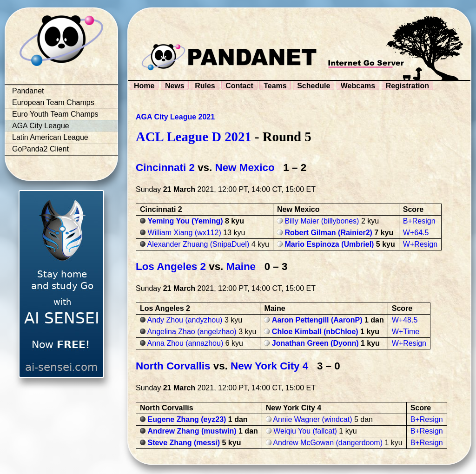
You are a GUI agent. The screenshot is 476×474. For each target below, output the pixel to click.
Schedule (314, 86)
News (175, 86)
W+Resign (420, 244)
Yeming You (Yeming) (185, 221)
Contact (239, 86)
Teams (275, 86)
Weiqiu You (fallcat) (305, 431)
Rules (205, 86)
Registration (407, 86)
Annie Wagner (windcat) (312, 419)
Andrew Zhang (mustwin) (192, 431)
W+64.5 (416, 233)
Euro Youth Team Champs (55, 114)
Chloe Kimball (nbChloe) (315, 332)
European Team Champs (53, 102)
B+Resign (419, 221)
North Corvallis (173, 366)
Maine (241, 267)
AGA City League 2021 (175, 117)
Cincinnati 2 (165, 168)
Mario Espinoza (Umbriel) (329, 244)
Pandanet (28, 91)
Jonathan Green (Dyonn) (315, 343)
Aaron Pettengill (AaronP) (317, 320)
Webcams (358, 86)
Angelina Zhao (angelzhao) (192, 332)
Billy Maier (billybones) (322, 221)
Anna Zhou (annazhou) (185, 343)
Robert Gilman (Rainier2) (328, 233)
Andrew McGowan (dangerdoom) (328, 443)
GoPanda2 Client (40, 149)
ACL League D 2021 (194, 137)
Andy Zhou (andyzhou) (185, 320)
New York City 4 (269, 366)
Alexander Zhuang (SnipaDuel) (198, 244)
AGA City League (41, 126)
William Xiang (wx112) (184, 233)
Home (144, 86)
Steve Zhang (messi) (184, 443)
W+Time (406, 332)
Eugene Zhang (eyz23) (187, 419)
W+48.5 (405, 320)
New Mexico (245, 168)
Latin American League (50, 137)
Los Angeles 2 (171, 267)
